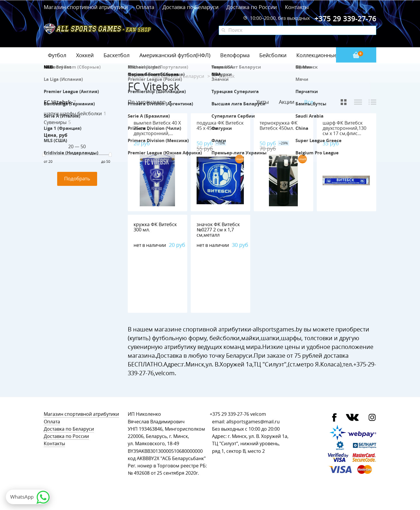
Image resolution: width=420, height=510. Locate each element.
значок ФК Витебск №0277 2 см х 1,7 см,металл (218, 230)
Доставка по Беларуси (190, 7)
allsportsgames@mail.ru (253, 422)
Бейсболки (273, 55)
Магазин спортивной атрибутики (86, 7)
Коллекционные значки (326, 55)
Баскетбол (117, 55)
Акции (287, 102)
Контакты (297, 7)
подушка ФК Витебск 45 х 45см (220, 126)
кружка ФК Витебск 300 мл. (155, 227)
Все (309, 102)
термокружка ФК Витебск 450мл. (279, 126)
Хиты (263, 102)
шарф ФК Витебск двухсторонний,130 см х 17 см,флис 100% (344, 131)
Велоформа (235, 55)
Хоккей (85, 55)
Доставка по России (252, 7)
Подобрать (77, 178)
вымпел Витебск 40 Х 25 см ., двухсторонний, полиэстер (157, 131)
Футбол (57, 55)
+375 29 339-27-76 (229, 414)
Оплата (145, 7)
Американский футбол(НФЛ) (175, 55)
